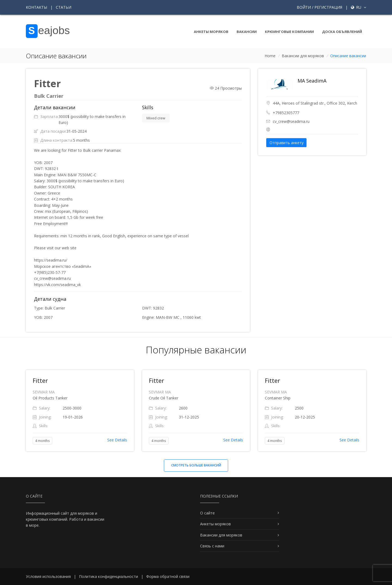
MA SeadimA (312, 81)
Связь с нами (212, 546)
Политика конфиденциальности (108, 576)
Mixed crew (156, 118)
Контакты (36, 7)
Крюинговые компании (289, 32)
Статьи (64, 7)
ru (359, 7)
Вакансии (247, 32)
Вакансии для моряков (303, 56)
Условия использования (48, 576)
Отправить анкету (287, 143)
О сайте (207, 513)
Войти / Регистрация (319, 7)
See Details (117, 440)
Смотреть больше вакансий (196, 465)
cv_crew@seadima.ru (291, 121)
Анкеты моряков (211, 32)
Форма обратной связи (168, 576)
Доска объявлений (342, 32)
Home (270, 56)
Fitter (40, 381)
